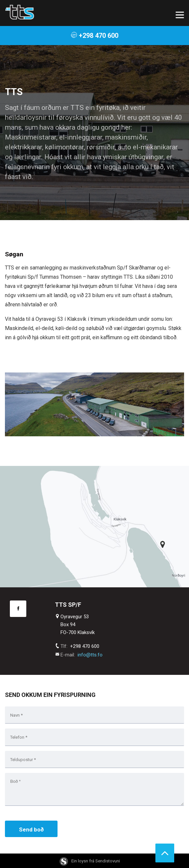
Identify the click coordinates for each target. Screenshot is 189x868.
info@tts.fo (90, 655)
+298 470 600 (94, 36)
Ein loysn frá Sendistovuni (90, 861)
